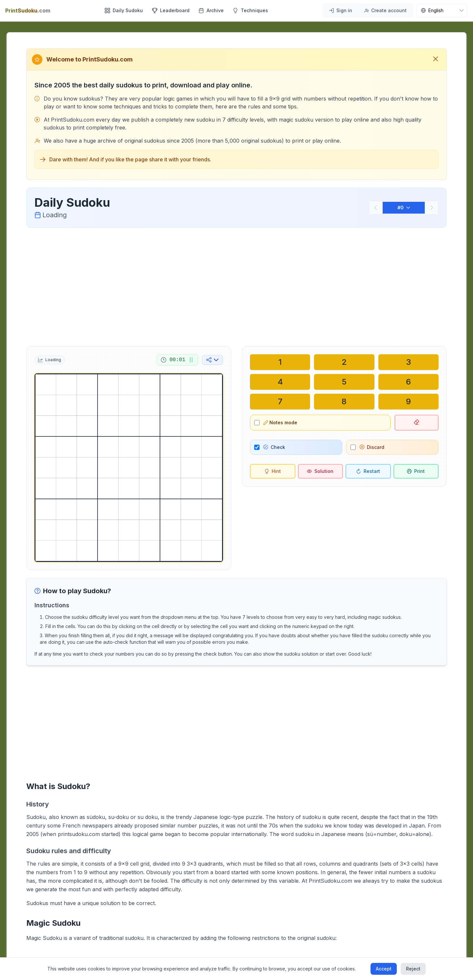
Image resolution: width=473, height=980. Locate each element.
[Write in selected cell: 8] (344, 402)
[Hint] (273, 471)
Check (274, 447)
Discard (372, 447)
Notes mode (280, 422)
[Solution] (321, 471)
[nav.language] (442, 11)
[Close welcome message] (436, 59)
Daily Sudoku (124, 10)
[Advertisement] (236, 286)
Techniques (250, 10)
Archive (211, 10)
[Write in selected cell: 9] (408, 402)
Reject (413, 969)
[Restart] (368, 471)
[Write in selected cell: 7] (280, 402)
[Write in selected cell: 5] (344, 382)
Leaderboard (171, 10)
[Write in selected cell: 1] (280, 362)
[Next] (432, 208)
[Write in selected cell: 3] (408, 362)
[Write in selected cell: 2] (344, 362)
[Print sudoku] (416, 471)
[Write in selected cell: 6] (408, 382)
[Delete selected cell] (417, 423)
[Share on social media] (213, 360)
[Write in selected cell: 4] (280, 382)
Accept (384, 969)
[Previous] (376, 208)
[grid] (129, 468)
